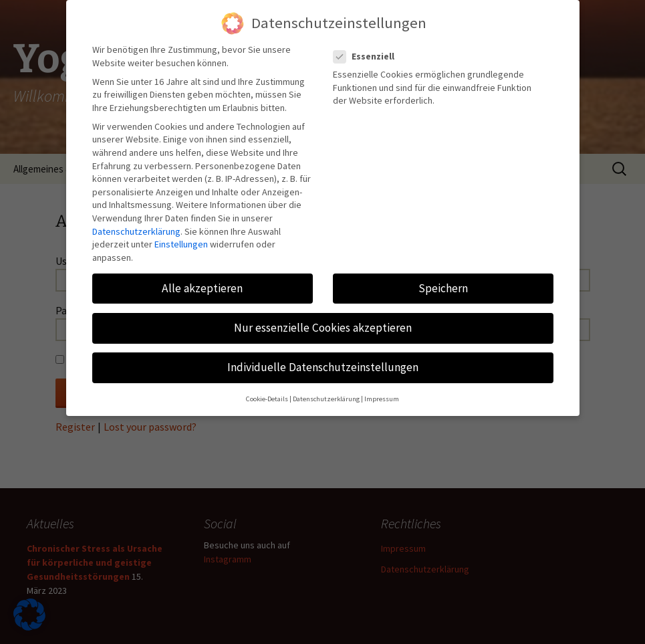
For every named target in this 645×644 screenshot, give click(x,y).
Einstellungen (181, 237)
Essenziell (368, 49)
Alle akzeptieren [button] (202, 281)
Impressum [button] (382, 392)
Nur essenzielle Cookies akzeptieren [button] (323, 321)
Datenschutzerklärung (136, 224)
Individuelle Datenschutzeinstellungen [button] (323, 360)
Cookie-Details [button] (267, 392)
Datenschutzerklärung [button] (326, 392)
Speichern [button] (443, 281)
